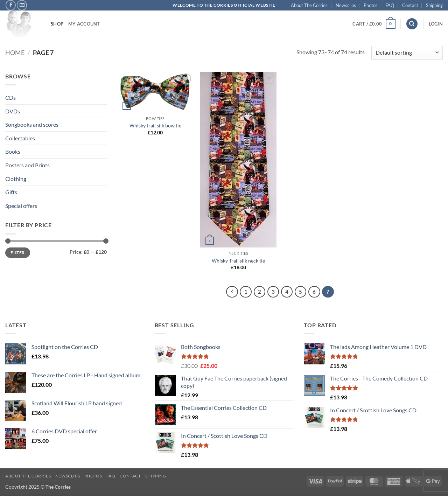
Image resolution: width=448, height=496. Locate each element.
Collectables (20, 138)
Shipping (434, 5)
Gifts (11, 192)
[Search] (412, 24)
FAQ (390, 5)
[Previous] (232, 292)
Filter (17, 253)
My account (84, 24)
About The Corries (309, 5)
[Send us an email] (22, 5)
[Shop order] (407, 53)
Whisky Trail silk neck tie (238, 261)
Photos (371, 5)
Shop (57, 24)
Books (13, 151)
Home (15, 53)
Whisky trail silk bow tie (155, 125)
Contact (410, 5)
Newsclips (346, 5)
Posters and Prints (27, 165)
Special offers (21, 206)
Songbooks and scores (32, 124)
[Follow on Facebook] (11, 5)
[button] (374, 24)
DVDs (13, 111)
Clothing (16, 179)
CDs (10, 97)
